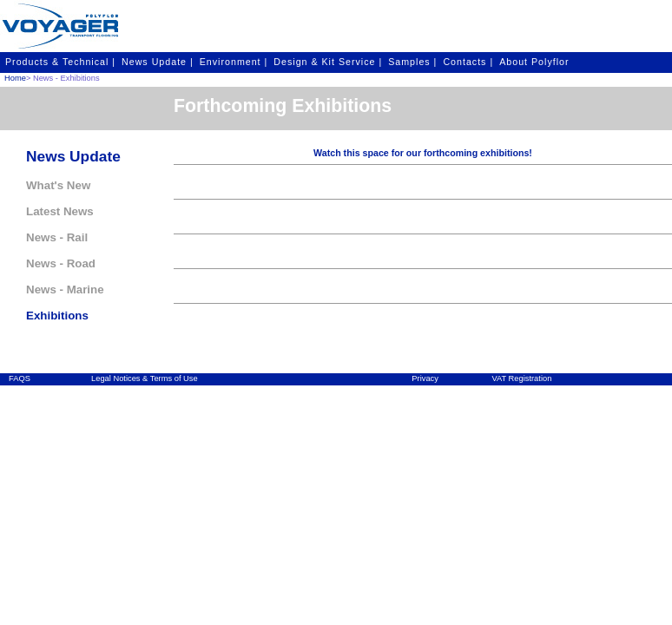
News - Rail (57, 237)
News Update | (158, 62)
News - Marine (65, 289)
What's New (58, 185)
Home (15, 78)
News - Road (61, 263)
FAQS (20, 378)
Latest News (60, 211)
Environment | (234, 62)
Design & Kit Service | (328, 62)
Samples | (412, 62)
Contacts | (468, 62)
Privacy (425, 378)
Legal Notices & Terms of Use (145, 378)
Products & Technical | (60, 62)
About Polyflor (534, 62)
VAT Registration (521, 378)
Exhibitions (57, 316)
